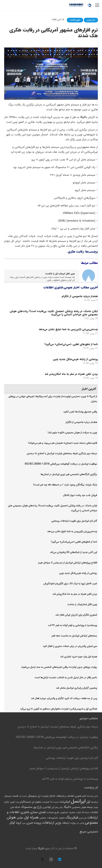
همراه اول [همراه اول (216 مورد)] (31, 817)
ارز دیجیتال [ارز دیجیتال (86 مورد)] (34, 796)
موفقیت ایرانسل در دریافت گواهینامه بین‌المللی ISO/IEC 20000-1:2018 (61, 464)
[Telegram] (60, 859)
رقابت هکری (76, 252)
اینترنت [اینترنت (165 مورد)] (65, 802)
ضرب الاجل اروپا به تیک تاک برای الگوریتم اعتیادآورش (70, 584)
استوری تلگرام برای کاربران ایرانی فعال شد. (76, 615)
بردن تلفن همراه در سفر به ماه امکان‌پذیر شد (71, 374)
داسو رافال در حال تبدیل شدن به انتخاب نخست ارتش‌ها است (66, 678)
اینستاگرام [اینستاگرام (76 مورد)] (25, 802)
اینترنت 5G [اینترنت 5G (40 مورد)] (54, 802)
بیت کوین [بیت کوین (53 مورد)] (15, 802)
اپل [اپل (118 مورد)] (88, 802)
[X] (42, 859)
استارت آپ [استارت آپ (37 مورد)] (23, 796)
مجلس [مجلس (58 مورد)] (43, 818)
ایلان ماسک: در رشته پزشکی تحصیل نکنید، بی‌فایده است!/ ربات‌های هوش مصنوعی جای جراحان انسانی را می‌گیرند (54, 313)
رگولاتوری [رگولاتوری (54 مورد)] (47, 807)
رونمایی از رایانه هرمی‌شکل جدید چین (75, 359)
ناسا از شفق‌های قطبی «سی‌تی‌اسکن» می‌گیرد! (71, 344)
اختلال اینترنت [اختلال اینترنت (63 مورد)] (48, 796)
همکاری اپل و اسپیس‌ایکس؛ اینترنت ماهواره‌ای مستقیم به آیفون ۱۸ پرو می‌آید (59, 709)
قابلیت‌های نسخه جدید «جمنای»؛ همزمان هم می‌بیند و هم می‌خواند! (63, 443)
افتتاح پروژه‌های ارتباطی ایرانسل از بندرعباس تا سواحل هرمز (68, 563)
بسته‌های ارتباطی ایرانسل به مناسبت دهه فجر (74, 636)
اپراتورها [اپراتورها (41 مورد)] (95, 802)
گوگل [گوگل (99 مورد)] (12, 823)
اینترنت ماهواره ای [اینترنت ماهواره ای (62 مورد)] (40, 802)
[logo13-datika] (76, 5)
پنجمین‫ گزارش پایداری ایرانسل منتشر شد (76, 688)
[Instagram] (51, 859)
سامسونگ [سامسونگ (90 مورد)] (27, 807)
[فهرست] (97, 5)
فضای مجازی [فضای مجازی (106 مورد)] (38, 812)
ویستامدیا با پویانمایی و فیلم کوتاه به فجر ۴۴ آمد (72, 625)
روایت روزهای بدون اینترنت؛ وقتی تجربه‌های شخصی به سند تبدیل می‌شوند (59, 667)
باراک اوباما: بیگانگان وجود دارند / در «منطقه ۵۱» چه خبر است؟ (65, 485)
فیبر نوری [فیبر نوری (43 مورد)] (83, 818)
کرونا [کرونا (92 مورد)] (19, 823)
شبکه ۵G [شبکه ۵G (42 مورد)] (85, 813)
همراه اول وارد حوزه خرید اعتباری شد (79, 657)
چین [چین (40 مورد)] (24, 823)
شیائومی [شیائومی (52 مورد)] (64, 813)
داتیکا (41, 848)
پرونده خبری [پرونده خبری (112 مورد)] (34, 823)
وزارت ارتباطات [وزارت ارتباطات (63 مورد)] (69, 823)
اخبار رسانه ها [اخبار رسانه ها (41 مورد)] (92, 796)
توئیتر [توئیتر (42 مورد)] (96, 807)
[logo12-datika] (89, 5)
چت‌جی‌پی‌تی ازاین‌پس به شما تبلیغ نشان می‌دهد (68, 329)
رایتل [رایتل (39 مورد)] (61, 807)
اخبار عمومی (71, 287)
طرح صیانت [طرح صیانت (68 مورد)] (53, 812)
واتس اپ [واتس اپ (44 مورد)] (80, 823)
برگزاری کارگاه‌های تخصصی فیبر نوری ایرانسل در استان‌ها (69, 474)
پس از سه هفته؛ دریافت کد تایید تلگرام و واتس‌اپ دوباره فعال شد (64, 698)
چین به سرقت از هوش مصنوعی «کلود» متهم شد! (72, 433)
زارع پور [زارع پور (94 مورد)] (37, 807)
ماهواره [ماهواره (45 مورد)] (62, 818)
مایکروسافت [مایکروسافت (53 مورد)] (52, 818)
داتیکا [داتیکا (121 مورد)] (68, 807)
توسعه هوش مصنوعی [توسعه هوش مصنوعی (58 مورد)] (82, 807)
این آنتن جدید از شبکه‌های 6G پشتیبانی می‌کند (73, 552)
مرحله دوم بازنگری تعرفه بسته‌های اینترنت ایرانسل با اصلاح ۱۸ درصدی (62, 454)
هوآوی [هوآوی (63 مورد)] (20, 818)
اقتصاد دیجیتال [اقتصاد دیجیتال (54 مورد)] (11, 796)
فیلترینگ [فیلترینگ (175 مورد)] (72, 818)
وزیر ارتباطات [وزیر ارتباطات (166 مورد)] (51, 823)
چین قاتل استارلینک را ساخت (82, 605)
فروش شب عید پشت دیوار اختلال (80, 495)
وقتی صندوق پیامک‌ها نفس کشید (80, 412)
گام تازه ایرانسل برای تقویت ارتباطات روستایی (74, 521)
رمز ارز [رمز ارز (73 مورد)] (55, 807)
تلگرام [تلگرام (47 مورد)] (7, 802)
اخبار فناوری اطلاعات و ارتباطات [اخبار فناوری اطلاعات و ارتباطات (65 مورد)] (71, 796)
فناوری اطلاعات (53, 287)
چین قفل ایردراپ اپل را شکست (60, 274)
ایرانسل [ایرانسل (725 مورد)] (78, 801)
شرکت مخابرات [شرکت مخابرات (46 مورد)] (75, 813)
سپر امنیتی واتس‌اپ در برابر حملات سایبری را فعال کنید (70, 646)
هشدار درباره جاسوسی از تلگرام (80, 296)
